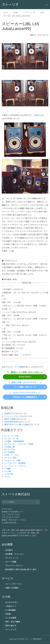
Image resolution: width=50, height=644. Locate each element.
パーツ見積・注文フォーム (25, 387)
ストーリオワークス (13, 584)
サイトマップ (11, 629)
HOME (6, 12)
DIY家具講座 (10, 610)
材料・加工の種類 (13, 622)
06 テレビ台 (10, 450)
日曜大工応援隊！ (13, 588)
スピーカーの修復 (16, 367)
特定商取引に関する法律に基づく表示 (21, 569)
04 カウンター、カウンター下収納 (19, 444)
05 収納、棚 (10, 447)
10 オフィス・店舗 (12, 460)
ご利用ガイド (11, 606)
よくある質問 (11, 618)
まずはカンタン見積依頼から (25, 397)
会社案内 (9, 550)
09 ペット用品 (10, 458)
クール (7, 477)
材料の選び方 (11, 626)
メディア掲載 (11, 562)
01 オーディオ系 (11, 436)
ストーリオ (10, 4)
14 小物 (8, 471)
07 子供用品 (10, 452)
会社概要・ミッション (14, 554)
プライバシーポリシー (14, 566)
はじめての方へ (25, 377)
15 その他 (9, 474)
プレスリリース (12, 558)
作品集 (15, 12)
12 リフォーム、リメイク (15, 466)
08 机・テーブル (11, 455)
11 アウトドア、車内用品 (15, 463)
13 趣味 (8, 469)
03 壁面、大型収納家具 (14, 441)
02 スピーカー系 (29, 12)
